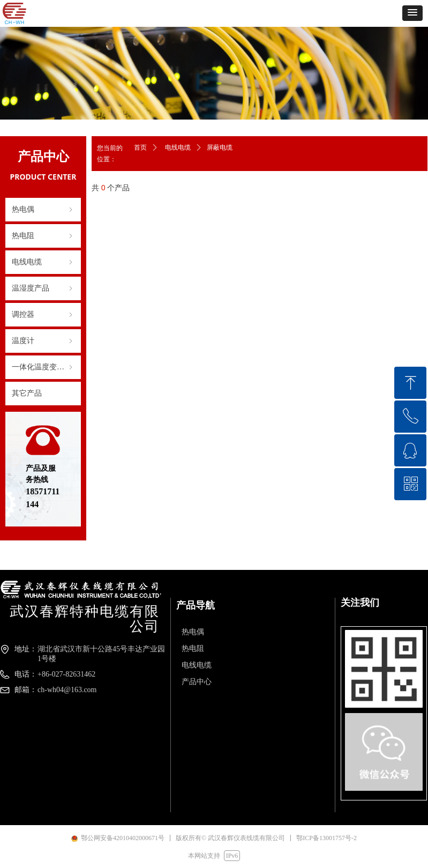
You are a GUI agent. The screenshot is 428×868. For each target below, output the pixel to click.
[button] (412, 13)
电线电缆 (43, 262)
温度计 (43, 341)
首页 (140, 147)
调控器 (43, 315)
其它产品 (27, 393)
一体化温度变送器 (43, 367)
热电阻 (43, 236)
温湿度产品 (43, 288)
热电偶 (43, 210)
